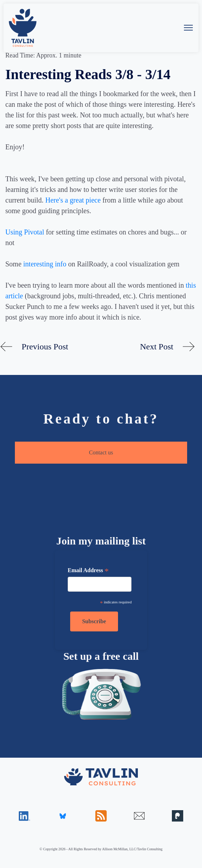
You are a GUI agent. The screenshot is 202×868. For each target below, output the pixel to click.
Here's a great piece (73, 200)
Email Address (88, 571)
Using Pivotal (25, 232)
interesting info (45, 264)
